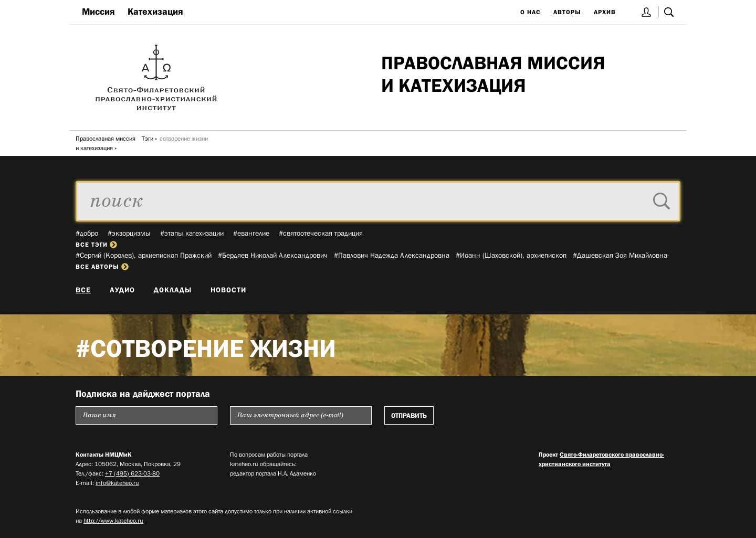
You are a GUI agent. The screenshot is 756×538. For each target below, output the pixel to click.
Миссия (98, 12)
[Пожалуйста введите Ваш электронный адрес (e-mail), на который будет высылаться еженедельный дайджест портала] (301, 415)
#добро (87, 233)
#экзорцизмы (129, 233)
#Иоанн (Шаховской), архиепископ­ (511, 255)
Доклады (173, 290)
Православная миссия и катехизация (106, 143)
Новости (228, 290)
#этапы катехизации (192, 233)
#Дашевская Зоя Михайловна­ (621, 255)
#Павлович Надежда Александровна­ (392, 255)
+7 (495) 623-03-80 (132, 473)
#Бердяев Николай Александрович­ (273, 255)
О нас (531, 12)
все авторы (102, 267)
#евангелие (251, 233)
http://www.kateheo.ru (113, 521)
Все (83, 290)
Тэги (148, 139)
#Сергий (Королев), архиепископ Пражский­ (144, 255)
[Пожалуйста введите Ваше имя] (146, 415)
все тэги (96, 245)
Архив (605, 12)
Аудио (122, 290)
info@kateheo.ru (117, 483)
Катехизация (155, 12)
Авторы (567, 12)
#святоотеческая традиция (321, 233)
